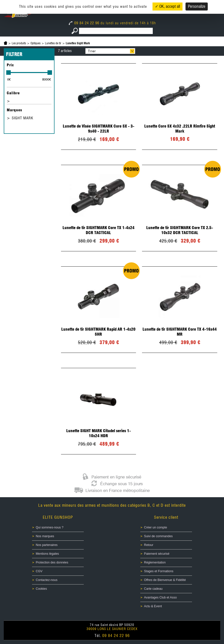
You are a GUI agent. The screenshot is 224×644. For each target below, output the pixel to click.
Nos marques (45, 536)
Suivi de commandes (158, 536)
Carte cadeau (153, 589)
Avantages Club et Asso (160, 597)
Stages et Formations (159, 571)
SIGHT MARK (22, 118)
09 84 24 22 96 (85, 23)
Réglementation (155, 562)
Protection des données (52, 562)
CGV (39, 571)
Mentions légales (47, 554)
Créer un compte (155, 527)
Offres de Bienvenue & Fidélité (165, 580)
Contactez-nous (47, 580)
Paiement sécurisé (157, 554)
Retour (149, 545)
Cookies (41, 589)
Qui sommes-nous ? (50, 527)
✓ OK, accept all (167, 6)
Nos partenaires (47, 545)
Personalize (197, 6)
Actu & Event (153, 606)
